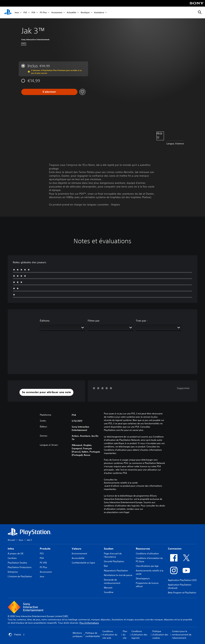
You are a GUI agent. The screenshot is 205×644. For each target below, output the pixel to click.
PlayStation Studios (17, 563)
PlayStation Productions (20, 567)
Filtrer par (94, 321)
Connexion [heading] (175, 549)
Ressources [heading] (143, 549)
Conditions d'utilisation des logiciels (139, 635)
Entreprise (13, 572)
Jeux (17, 13)
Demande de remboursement (112, 581)
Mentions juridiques (78, 635)
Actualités (71, 13)
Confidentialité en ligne (83, 563)
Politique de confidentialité (93, 635)
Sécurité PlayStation (114, 561)
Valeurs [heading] (77, 549)
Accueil (11, 540)
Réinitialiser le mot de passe (118, 575)
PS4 (33, 13)
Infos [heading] (11, 549)
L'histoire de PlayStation (20, 576)
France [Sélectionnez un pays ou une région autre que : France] (17, 635)
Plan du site (125, 635)
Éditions (45, 321)
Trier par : (142, 321)
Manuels (108, 588)
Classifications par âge (147, 566)
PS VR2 (43, 563)
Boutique (85, 13)
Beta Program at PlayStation (182, 593)
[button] (47, 392)
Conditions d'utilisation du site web (110, 635)
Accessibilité (78, 558)
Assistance (99, 13)
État (106, 566)
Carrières (12, 558)
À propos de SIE (16, 553)
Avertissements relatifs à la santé (121, 483)
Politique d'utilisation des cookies (160, 635)
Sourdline (109, 592)
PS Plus (43, 13)
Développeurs (143, 578)
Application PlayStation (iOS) (182, 580)
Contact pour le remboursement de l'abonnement (182, 635)
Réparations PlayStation (116, 571)
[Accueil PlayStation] (8, 12)
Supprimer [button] (183, 388)
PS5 (25, 13)
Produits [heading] (45, 549)
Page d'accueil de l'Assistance (113, 555)
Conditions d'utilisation (147, 553)
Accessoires (57, 13)
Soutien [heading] (109, 549)
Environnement (79, 553)
